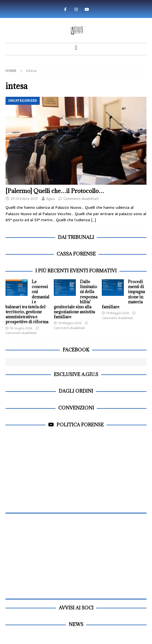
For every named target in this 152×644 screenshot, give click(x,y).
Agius (50, 199)
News (76, 624)
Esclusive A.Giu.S (76, 374)
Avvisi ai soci (76, 608)
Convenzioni (76, 408)
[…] (94, 220)
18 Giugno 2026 (21, 328)
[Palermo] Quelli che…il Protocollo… (55, 191)
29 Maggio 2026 (70, 323)
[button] (76, 48)
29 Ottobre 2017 (24, 199)
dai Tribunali (76, 237)
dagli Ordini (76, 391)
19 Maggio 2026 (118, 313)
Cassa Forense (76, 254)
